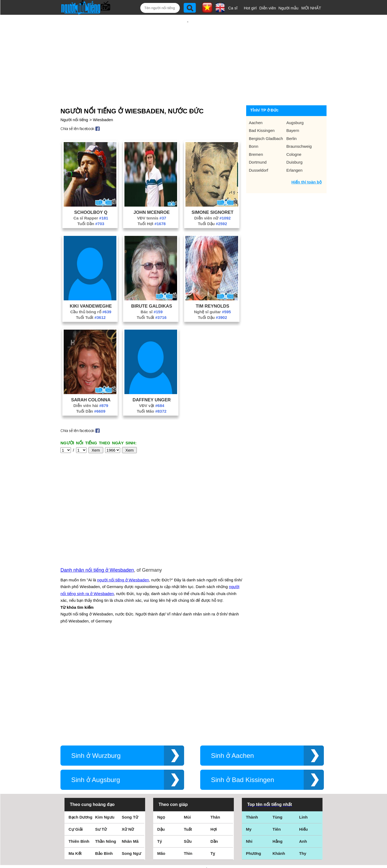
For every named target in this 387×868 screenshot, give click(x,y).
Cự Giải (76, 731)
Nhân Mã (130, 743)
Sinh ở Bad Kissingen (243, 682)
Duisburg (295, 145)
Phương (254, 755)
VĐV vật (152, 388)
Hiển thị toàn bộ (307, 165)
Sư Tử (101, 731)
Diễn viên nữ (213, 201)
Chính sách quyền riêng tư (193, 838)
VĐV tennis (152, 201)
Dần (214, 743)
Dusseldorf (259, 153)
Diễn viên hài (91, 388)
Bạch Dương (80, 719)
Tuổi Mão (152, 394)
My (249, 731)
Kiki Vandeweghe (91, 289)
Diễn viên (268, 8)
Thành (252, 719)
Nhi (249, 743)
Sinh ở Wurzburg (96, 658)
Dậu (161, 731)
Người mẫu (289, 8)
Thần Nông (106, 743)
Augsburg (295, 105)
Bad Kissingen (262, 113)
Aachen (256, 105)
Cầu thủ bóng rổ (91, 294)
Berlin (292, 121)
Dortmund (258, 145)
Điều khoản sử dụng (193, 810)
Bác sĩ (152, 294)
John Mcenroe (152, 195)
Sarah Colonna (91, 382)
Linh (303, 719)
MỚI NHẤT (311, 8)
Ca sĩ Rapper (91, 201)
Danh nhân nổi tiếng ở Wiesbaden (97, 512)
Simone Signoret (213, 195)
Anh (303, 743)
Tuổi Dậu (212, 206)
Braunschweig (299, 129)
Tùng (277, 719)
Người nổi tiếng (74, 102)
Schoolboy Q (91, 195)
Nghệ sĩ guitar (212, 294)
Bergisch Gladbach (266, 121)
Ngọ (161, 719)
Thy (303, 755)
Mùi (187, 719)
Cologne (294, 137)
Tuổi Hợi (152, 206)
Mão (161, 755)
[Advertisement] (188, 50)
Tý (160, 743)
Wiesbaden (103, 102)
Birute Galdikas (152, 289)
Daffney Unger (152, 382)
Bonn (254, 129)
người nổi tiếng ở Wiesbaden (123, 522)
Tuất (188, 731)
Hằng (277, 743)
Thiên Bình (79, 743)
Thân (215, 719)
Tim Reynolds (212, 289)
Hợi (214, 731)
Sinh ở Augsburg (96, 682)
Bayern (293, 113)
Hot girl (250, 8)
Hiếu (303, 731)
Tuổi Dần (91, 206)
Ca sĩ (233, 8)
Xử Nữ (128, 731)
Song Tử (130, 719)
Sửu (188, 743)
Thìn (188, 755)
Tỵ (213, 755)
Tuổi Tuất (91, 300)
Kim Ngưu (105, 719)
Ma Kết (75, 755)
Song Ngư (131, 755)
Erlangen (295, 153)
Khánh (279, 755)
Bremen (256, 137)
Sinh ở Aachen (232, 658)
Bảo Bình (104, 755)
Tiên (277, 731)
